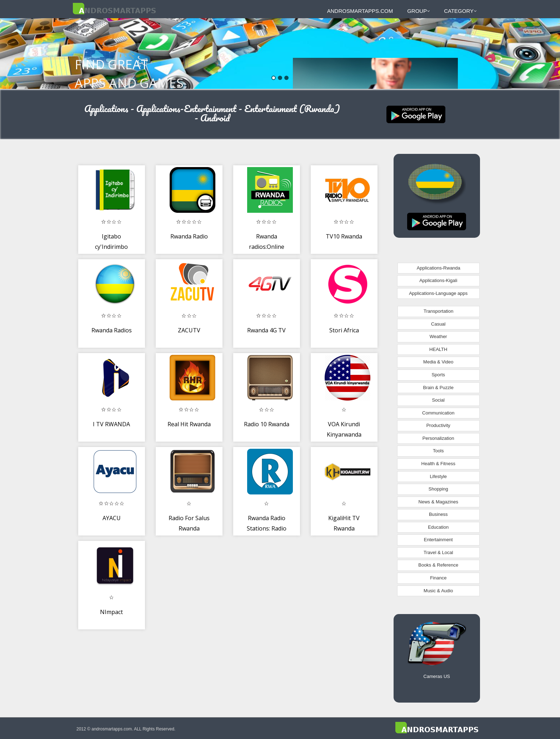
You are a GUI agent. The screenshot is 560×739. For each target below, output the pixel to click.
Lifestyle (438, 476)
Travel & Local (438, 552)
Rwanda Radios (112, 330)
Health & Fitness (438, 464)
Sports (438, 375)
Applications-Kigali (438, 280)
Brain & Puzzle (438, 388)
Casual (438, 324)
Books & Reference (438, 565)
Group (419, 11)
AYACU (112, 518)
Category (460, 11)
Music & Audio (438, 591)
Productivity (438, 425)
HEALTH (438, 349)
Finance (438, 578)
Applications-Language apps (438, 293)
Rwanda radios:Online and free (267, 247)
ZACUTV (189, 330)
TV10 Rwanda (344, 236)
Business (438, 514)
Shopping (438, 489)
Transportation (438, 311)
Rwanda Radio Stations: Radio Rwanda (267, 529)
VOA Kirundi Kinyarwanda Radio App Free (344, 435)
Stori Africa (344, 330)
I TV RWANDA (111, 424)
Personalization (438, 438)
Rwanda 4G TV (266, 330)
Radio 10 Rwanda (267, 424)
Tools (438, 451)
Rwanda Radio (189, 236)
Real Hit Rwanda (189, 424)
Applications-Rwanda (439, 268)
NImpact (111, 612)
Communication (438, 413)
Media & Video (438, 362)
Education (438, 527)
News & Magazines (438, 502)
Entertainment (438, 540)
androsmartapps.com (360, 11)
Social (438, 400)
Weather (438, 336)
